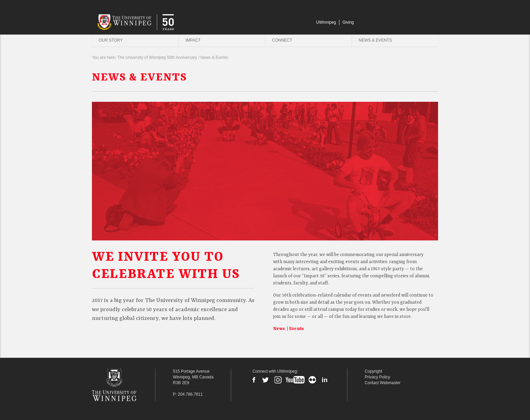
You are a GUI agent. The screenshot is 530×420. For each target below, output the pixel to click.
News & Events (375, 40)
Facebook (254, 380)
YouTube (295, 380)
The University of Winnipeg (124, 385)
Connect (282, 40)
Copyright (373, 371)
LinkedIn (324, 380)
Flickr (312, 380)
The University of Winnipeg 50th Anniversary (157, 58)
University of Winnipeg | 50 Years (164, 22)
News (280, 329)
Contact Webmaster (383, 383)
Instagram (278, 380)
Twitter (266, 380)
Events (296, 329)
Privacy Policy (377, 377)
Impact (193, 40)
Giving (348, 22)
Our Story (111, 40)
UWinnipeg (326, 22)
